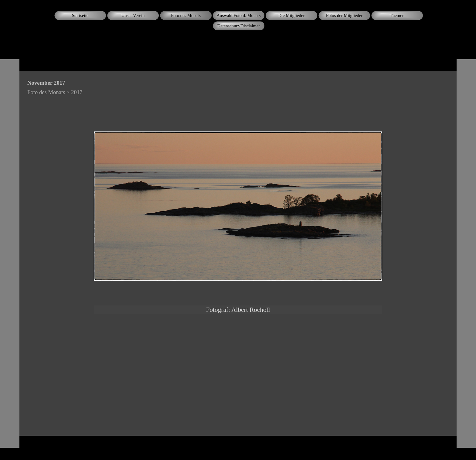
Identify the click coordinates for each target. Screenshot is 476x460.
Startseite (80, 15)
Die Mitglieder (292, 15)
